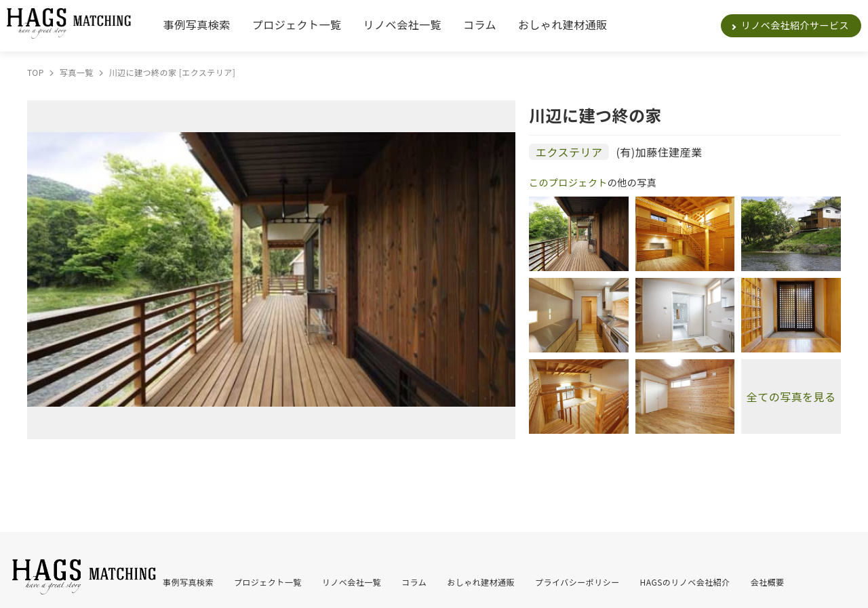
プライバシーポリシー (577, 582)
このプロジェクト (568, 182)
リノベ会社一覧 (402, 24)
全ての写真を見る (791, 397)
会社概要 (768, 582)
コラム (480, 24)
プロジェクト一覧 (297, 24)
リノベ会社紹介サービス (795, 25)
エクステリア (569, 152)
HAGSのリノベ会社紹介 (685, 582)
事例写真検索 (197, 24)
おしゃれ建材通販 (563, 24)
